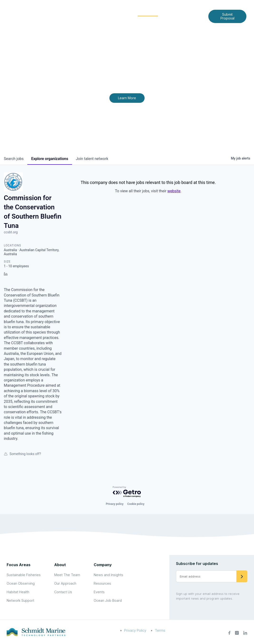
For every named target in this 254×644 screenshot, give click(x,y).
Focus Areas (116, 12)
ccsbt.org (11, 232)
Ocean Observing (21, 583)
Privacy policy (115, 504)
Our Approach (65, 583)
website (174, 191)
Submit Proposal (227, 16)
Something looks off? (22, 454)
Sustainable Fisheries (24, 575)
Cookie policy (136, 504)
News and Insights (184, 12)
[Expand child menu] (98, 13)
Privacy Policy (135, 630)
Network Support (20, 600)
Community (148, 12)
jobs (14, 159)
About (90, 12)
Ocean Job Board (108, 600)
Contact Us (134, 20)
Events (99, 592)
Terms (160, 630)
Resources (102, 583)
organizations (50, 159)
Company (103, 565)
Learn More (127, 98)
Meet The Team (67, 575)
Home (71, 12)
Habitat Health (18, 592)
